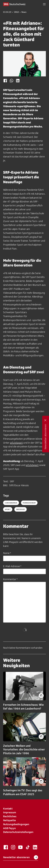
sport (8, 509)
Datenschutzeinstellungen (18, 832)
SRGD (16, 12)
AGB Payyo (9, 828)
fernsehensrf (29, 503)
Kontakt (8, 809)
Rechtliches (10, 816)
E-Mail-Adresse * (12, 566)
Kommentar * (10, 579)
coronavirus (11, 503)
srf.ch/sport (16, 443)
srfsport (21, 509)
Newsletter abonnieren (21, 857)
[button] (44, 4)
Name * (7, 553)
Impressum (10, 812)
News (24, 12)
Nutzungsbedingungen (16, 824)
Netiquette (9, 820)
